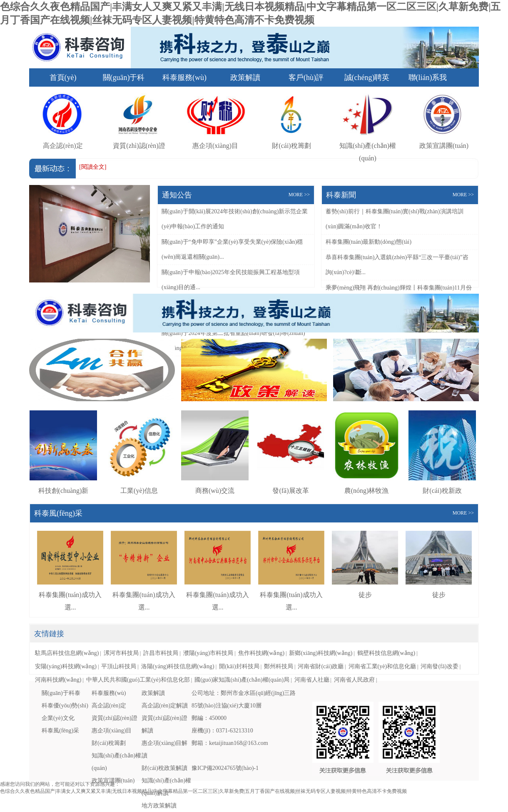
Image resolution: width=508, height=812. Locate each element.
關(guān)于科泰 (61, 693)
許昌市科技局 (161, 653)
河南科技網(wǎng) (58, 680)
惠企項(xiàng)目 (112, 731)
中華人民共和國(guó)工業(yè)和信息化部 (138, 680)
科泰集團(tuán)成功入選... (70, 595)
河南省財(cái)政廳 (321, 666)
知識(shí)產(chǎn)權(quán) (368, 146)
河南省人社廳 (312, 680)
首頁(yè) (63, 77)
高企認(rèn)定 (109, 706)
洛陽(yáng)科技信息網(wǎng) (178, 666)
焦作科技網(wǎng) (261, 653)
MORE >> (299, 195)
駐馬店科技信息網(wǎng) (67, 653)
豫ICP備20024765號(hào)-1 (225, 768)
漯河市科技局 (121, 653)
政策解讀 (245, 77)
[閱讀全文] (93, 167)
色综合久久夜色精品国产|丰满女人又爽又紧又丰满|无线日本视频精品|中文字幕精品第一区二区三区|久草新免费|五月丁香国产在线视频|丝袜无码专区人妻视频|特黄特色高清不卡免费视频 (203, 791)
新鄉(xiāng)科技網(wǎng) (321, 653)
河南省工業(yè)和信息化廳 (382, 666)
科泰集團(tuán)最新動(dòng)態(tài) (369, 242)
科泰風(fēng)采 (60, 731)
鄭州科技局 (279, 666)
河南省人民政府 (354, 680)
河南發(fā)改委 (439, 666)
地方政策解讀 (159, 806)
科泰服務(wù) (184, 77)
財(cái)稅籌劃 (109, 743)
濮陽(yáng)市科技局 (208, 653)
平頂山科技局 (119, 666)
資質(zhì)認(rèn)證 (115, 718)
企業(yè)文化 (58, 718)
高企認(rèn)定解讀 (165, 706)
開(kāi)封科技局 (239, 666)
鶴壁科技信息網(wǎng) (386, 653)
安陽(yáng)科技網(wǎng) (66, 666)
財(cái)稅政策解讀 (164, 768)
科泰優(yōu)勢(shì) (65, 706)
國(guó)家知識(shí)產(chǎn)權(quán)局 (242, 680)
